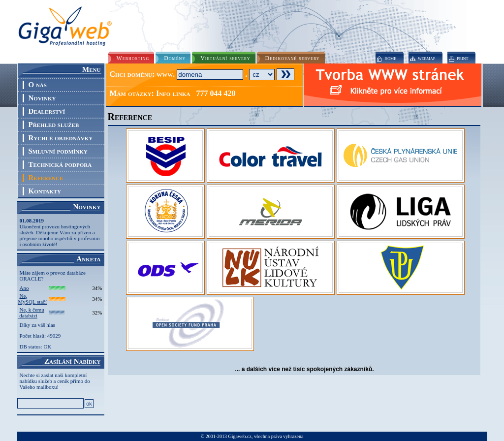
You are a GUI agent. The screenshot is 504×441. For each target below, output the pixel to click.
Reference (46, 178)
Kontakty (45, 191)
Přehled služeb (54, 125)
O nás (38, 85)
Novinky (42, 98)
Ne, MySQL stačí (33, 299)
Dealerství (47, 111)
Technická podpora (60, 164)
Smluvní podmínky (58, 151)
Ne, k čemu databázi (31, 313)
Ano (24, 288)
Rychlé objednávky (61, 138)
